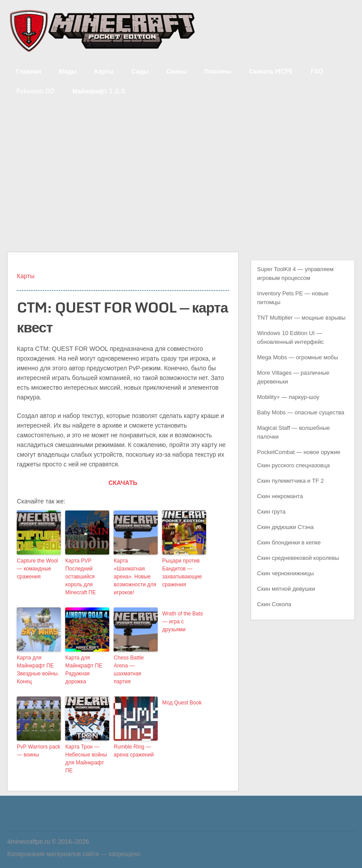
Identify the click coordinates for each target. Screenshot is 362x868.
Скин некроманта (280, 496)
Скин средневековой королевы (298, 558)
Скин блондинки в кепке (289, 542)
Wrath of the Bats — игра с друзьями (183, 622)
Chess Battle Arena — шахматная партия (129, 670)
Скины (177, 71)
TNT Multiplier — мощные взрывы (301, 318)
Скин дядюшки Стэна (285, 527)
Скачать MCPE (271, 71)
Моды (68, 71)
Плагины (218, 71)
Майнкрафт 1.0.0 (99, 91)
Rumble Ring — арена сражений (134, 751)
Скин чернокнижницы (286, 573)
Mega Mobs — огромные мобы (298, 357)
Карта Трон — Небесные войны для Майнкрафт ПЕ (86, 759)
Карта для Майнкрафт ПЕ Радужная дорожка (84, 670)
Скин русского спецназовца (294, 465)
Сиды (140, 71)
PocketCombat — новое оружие (299, 452)
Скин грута (271, 512)
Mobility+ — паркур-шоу (288, 397)
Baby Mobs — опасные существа (301, 412)
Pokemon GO (35, 91)
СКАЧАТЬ (123, 483)
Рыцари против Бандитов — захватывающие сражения (182, 573)
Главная (28, 71)
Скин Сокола (274, 604)
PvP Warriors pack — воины (39, 751)
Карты (104, 71)
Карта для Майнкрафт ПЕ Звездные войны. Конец (38, 670)
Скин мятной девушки (286, 589)
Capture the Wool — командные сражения (37, 569)
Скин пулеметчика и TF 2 (290, 481)
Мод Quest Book (182, 703)
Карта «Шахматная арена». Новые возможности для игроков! (135, 577)
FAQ (317, 71)
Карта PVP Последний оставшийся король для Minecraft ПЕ (80, 577)
